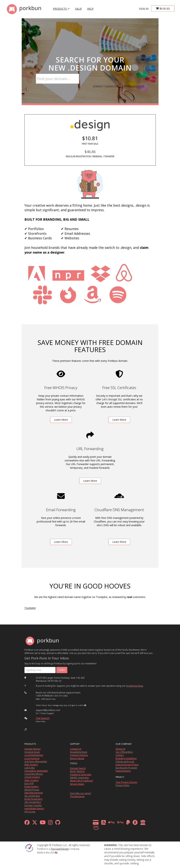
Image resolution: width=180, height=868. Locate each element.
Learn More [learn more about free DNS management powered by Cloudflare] (119, 542)
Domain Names (32, 749)
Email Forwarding (33, 799)
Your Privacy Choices (126, 782)
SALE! (78, 9)
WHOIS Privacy (32, 790)
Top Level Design (60, 849)
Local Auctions (32, 758)
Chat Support (43, 718)
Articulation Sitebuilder (36, 771)
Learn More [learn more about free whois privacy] (61, 420)
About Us (120, 749)
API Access (30, 812)
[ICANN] (29, 848)
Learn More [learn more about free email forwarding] (61, 542)
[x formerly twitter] (35, 823)
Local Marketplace (34, 755)
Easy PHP (29, 783)
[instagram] (50, 823)
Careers (120, 755)
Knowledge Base (135, 686)
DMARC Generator (80, 778)
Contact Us (76, 749)
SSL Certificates (32, 796)
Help (90, 9)
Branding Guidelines (126, 758)
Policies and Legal (125, 762)
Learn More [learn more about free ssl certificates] (119, 420)
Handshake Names (34, 808)
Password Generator (81, 774)
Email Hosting (31, 787)
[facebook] (27, 823)
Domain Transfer (33, 805)
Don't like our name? (81, 793)
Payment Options (79, 755)
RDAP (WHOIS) (77, 771)
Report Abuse (77, 758)
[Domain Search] (57, 79)
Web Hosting (31, 765)
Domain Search (78, 768)
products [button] (61, 9)
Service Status (77, 784)
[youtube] (43, 823)
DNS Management (34, 793)
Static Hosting (31, 780)
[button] (85, 705)
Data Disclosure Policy (127, 765)
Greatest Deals (32, 752)
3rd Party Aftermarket (36, 762)
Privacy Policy (123, 785)
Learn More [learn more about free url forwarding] (90, 481)
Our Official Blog (124, 752)
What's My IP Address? (82, 781)
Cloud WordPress (34, 774)
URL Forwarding (33, 802)
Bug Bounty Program (126, 768)
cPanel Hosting (32, 777)
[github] (58, 823)
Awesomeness (123, 771)
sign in (144, 9)
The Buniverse (77, 796)
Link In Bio (30, 768)
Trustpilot (30, 608)
